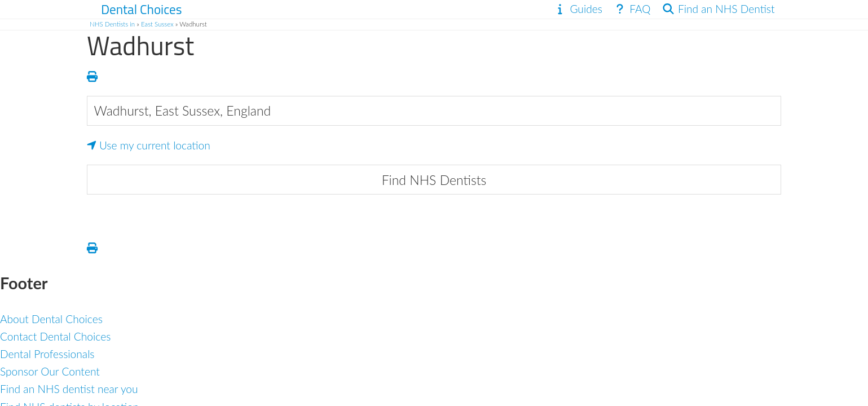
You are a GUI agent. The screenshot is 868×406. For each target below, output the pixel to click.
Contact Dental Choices (55, 336)
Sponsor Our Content (50, 371)
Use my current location (149, 145)
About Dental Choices (51, 319)
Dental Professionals (47, 354)
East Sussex (157, 24)
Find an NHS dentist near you (69, 389)
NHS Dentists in (112, 24)
